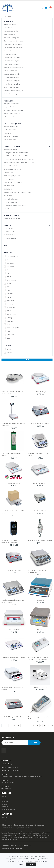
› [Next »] (52, 726)
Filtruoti (27, 360)
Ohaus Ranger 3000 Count (40, 424)
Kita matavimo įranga (12, 147)
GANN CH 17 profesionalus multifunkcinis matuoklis (11, 541)
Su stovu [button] (7, 345)
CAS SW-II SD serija (40, 511)
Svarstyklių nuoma (11, 216)
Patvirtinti (31, 864)
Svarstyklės (8, 22)
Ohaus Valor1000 (14, 630)
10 (41, 726)
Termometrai (9, 101)
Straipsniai (5, 801)
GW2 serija (40, 600)
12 (49, 726)
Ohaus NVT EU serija (40, 483)
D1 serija (40, 630)
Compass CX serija (14, 483)
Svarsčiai (7, 225)
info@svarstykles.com (8, 782)
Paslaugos (5, 807)
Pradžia (4, 796)
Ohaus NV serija (40, 392)
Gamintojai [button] (8, 252)
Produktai (4, 799)
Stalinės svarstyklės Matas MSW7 (14, 657)
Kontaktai (4, 804)
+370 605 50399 (6, 788)
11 (45, 726)
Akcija (6, 245)
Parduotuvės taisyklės (8, 809)
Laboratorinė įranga (12, 124)
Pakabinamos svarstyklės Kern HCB (40, 540)
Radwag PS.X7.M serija (40, 687)
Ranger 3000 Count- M (14, 570)
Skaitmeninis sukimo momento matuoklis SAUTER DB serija (38, 658)
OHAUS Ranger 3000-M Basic (14, 717)
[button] (43, 8)
